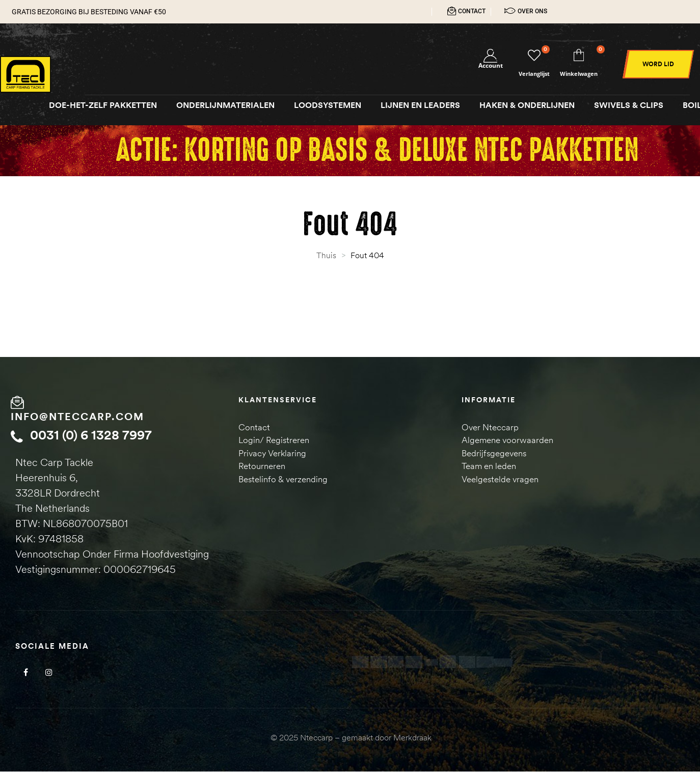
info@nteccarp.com (77, 417)
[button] (658, 65)
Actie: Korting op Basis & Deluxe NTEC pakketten (377, 151)
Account (491, 66)
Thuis (326, 256)
